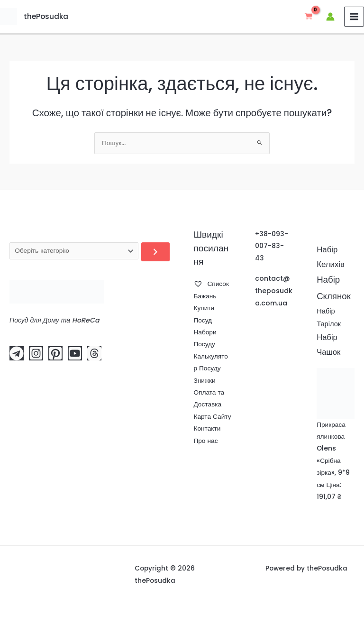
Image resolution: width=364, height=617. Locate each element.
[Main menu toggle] (354, 17)
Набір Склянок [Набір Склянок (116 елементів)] (334, 288)
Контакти (207, 428)
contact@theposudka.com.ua (274, 291)
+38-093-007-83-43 (272, 246)
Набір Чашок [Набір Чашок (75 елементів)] (328, 345)
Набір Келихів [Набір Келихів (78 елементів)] (331, 257)
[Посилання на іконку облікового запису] (330, 17)
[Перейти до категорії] (155, 252)
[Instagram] (36, 353)
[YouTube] (75, 353)
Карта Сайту (212, 417)
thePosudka (44, 16)
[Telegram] (17, 353)
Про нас (205, 441)
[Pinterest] (55, 353)
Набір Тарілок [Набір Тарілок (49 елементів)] (329, 318)
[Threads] (94, 353)
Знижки (204, 381)
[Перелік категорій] (74, 251)
